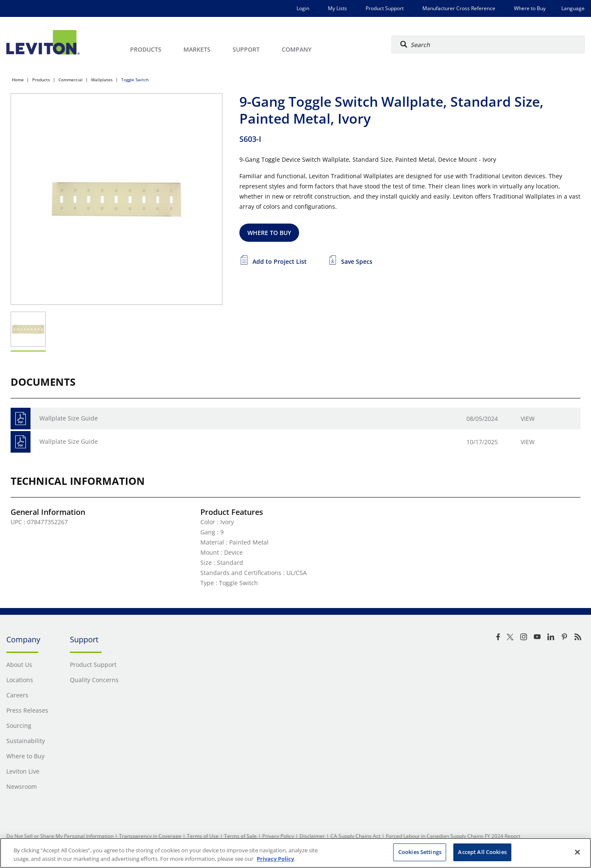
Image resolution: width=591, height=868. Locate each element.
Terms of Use (203, 836)
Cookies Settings (420, 852)
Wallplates (102, 80)
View (528, 419)
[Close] (577, 852)
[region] (295, 853)
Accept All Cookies (482, 852)
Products (41, 80)
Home (18, 80)
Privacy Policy (278, 836)
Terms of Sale (240, 836)
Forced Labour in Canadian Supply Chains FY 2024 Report (453, 836)
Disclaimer (312, 836)
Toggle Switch (135, 80)
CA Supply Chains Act (355, 836)
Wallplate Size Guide (69, 418)
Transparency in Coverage (150, 836)
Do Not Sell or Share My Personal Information (60, 836)
